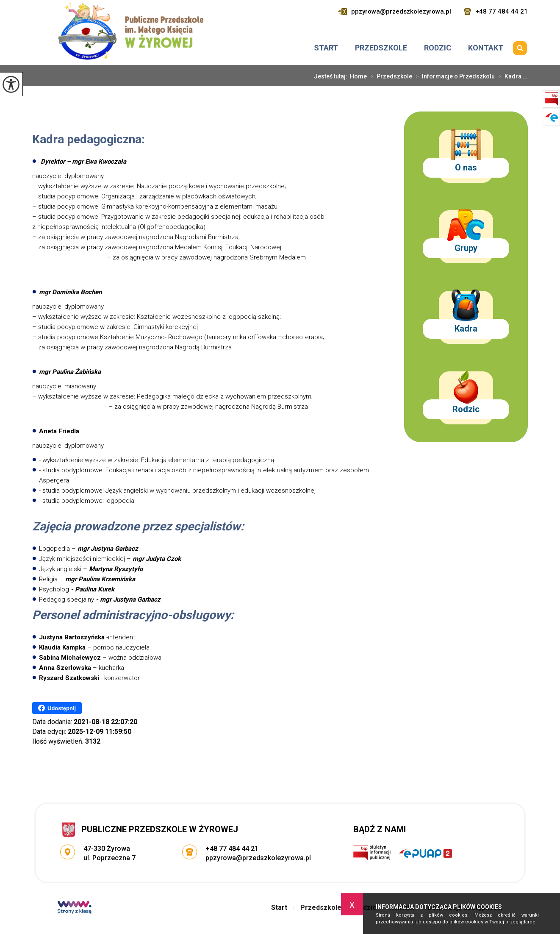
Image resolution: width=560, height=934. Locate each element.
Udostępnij (57, 708)
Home (358, 76)
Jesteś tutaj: (332, 76)
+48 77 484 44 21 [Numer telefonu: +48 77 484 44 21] (232, 849)
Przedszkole (381, 48)
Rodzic (438, 48)
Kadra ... (511, 76)
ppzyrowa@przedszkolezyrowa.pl (395, 12)
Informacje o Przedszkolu (453, 76)
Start (326, 48)
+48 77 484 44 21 (496, 12)
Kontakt (486, 48)
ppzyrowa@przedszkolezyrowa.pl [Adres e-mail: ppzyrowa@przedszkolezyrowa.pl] (258, 858)
